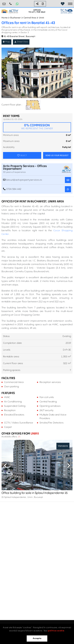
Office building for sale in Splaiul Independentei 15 (34, 493)
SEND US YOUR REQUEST (57, 155)
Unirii (42, 18)
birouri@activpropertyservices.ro (4, 3)
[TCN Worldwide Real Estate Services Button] (66, 11)
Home (5, 18)
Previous (5, 73)
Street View (21, 42)
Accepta (37, 638)
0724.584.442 (11, 3)
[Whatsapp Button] (17, 4)
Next (69, 73)
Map (6, 42)
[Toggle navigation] (70, 4)
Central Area (30, 18)
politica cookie (56, 631)
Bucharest (15, 18)
